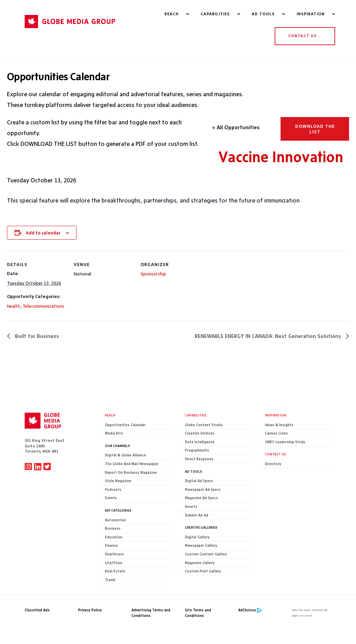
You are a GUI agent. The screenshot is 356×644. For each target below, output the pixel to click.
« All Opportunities (236, 128)
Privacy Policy (90, 610)
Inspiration (276, 415)
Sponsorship (153, 274)
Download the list (315, 129)
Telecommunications (43, 306)
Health (14, 306)
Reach (110, 415)
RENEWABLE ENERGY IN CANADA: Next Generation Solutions (269, 336)
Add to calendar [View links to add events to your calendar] (43, 233)
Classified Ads (37, 610)
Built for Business (36, 336)
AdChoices (247, 610)
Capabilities (196, 415)
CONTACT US (305, 36)
